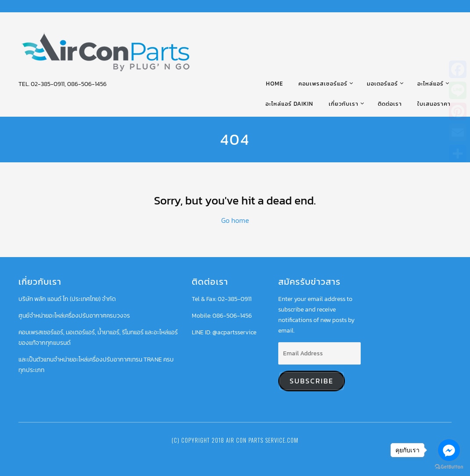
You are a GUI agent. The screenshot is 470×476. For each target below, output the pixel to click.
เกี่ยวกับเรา (344, 104)
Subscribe (312, 381)
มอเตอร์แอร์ (382, 84)
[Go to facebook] (449, 450)
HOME (274, 84)
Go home (235, 220)
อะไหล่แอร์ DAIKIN (289, 104)
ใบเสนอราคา (434, 104)
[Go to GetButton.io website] (449, 467)
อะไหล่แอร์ (431, 84)
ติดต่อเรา (390, 104)
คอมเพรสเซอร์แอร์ (323, 84)
